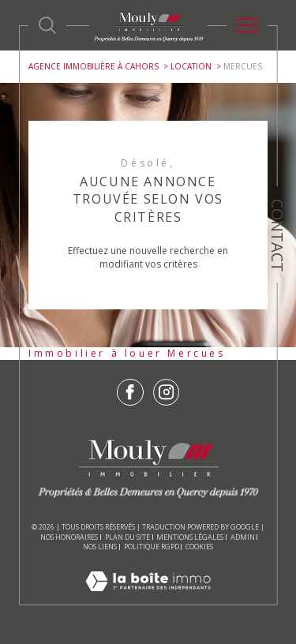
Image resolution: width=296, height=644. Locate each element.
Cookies (199, 547)
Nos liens (100, 547)
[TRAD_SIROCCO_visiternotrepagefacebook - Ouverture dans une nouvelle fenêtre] (130, 392)
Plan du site (127, 537)
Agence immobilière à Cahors (94, 66)
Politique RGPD (152, 547)
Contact (277, 236)
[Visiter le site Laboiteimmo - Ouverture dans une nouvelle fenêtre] (148, 597)
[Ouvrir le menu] (247, 25)
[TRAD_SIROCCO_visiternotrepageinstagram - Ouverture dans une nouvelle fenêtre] (166, 392)
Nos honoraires (69, 537)
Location (191, 66)
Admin (243, 537)
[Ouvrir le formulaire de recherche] (47, 25)
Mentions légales (190, 537)
